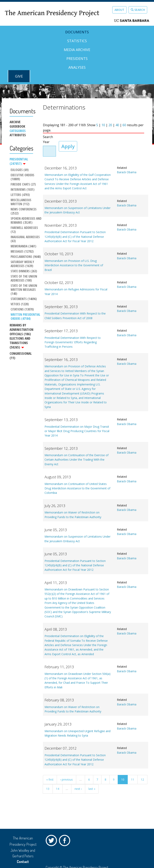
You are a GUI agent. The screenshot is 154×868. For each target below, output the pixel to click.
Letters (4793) (20, 195)
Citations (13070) (22, 309)
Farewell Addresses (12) (25, 230)
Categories (18, 131)
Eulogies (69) (20, 170)
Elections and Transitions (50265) (20, 343)
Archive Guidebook (17, 124)
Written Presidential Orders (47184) (26, 317)
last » (92, 789)
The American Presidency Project (52, 13)
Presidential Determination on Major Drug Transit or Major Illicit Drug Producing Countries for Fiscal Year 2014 (77, 431)
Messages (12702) (22, 252)
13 (48, 789)
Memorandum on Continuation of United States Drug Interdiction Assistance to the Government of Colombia (77, 488)
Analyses (77, 67)
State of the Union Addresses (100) (24, 279)
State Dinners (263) (24, 271)
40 (117, 125)
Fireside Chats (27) (23, 184)
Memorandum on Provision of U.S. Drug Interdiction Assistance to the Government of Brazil (74, 265)
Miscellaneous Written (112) (21, 202)
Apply (68, 146)
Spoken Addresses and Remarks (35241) (26, 221)
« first (50, 779)
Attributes (18, 135)
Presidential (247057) (19, 161)
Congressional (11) (21, 356)
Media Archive (77, 50)
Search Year (48, 139)
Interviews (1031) (23, 190)
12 (142, 779)
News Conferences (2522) (24, 211)
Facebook (66, 841)
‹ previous (66, 779)
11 (133, 779)
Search (138, 10)
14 (58, 789)
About (119, 10)
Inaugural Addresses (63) (26, 239)
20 (110, 125)
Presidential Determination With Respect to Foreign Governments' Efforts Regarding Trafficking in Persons (73, 342)
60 (124, 125)
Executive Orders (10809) (23, 177)
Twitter (52, 841)
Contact (23, 862)
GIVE (19, 76)
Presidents (77, 58)
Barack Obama (127, 172)
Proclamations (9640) (26, 257)
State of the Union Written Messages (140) (24, 290)
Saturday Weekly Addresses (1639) (23, 264)
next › (78, 789)
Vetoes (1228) (20, 304)
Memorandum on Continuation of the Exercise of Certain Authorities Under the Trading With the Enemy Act (76, 460)
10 (103, 125)
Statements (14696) (24, 299)
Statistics (77, 41)
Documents (77, 32)
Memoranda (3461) (23, 246)
